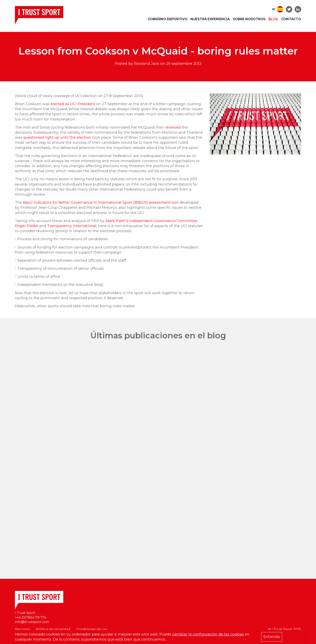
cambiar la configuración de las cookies (208, 634)
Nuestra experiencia (210, 19)
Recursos (22, 629)
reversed (173, 127)
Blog (273, 19)
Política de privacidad (53, 629)
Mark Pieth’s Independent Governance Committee (152, 221)
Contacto (291, 19)
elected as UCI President (73, 104)
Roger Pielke (27, 226)
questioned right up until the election (57, 137)
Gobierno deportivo (168, 19)
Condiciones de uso (92, 629)
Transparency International (72, 226)
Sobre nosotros (249, 19)
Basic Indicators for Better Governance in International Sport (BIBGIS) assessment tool (101, 202)
